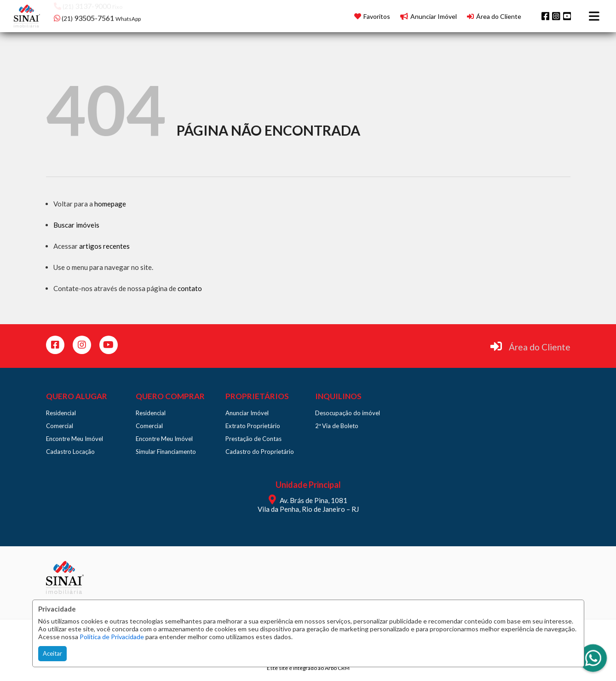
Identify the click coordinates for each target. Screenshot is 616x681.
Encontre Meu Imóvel (75, 439)
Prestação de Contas (253, 439)
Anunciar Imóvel (247, 413)
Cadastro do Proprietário (260, 452)
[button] (112, 15)
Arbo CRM (337, 668)
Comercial (60, 426)
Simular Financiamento (166, 452)
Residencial (61, 413)
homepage (110, 204)
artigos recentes (104, 246)
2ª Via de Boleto (337, 426)
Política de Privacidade (112, 637)
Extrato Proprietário (253, 426)
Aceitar (52, 653)
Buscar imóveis (76, 225)
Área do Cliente (540, 347)
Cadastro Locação (70, 452)
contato (190, 288)
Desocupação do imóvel (348, 413)
